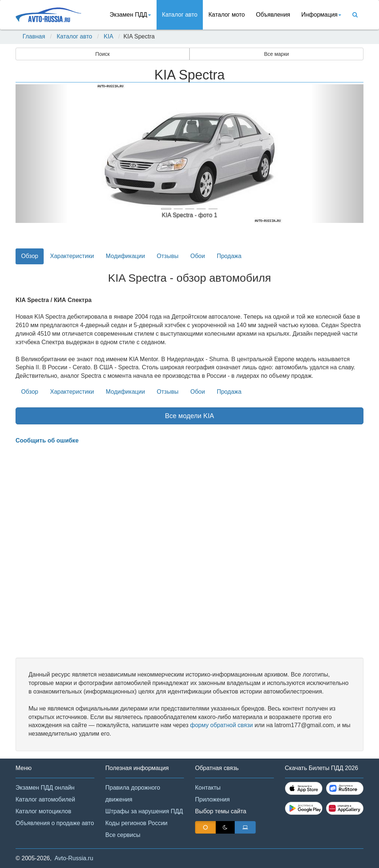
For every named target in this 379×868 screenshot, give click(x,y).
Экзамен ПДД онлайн (45, 788)
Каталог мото (227, 15)
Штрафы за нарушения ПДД (144, 811)
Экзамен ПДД (130, 15)
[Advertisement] (189, 551)
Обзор (30, 256)
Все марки (276, 54)
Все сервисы (123, 835)
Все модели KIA (190, 416)
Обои (197, 256)
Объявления (273, 15)
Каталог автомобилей (45, 799)
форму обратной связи (221, 725)
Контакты (208, 788)
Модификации (125, 256)
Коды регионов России (137, 823)
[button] (42, 154)
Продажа (229, 256)
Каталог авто (180, 15)
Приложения (212, 799)
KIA (108, 36)
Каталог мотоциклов (43, 811)
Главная (34, 36)
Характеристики (72, 256)
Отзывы (168, 256)
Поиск (103, 54)
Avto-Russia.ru (74, 858)
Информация (321, 15)
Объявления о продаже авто (55, 823)
